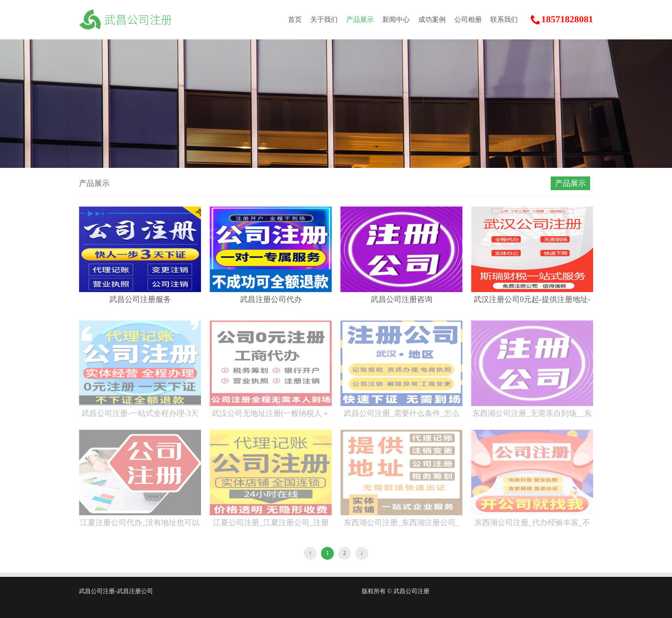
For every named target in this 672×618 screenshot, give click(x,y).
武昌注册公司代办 (271, 299)
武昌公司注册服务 (140, 299)
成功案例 (432, 19)
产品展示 (360, 19)
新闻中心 (396, 19)
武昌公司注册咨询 (402, 299)
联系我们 (504, 19)
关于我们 (324, 19)
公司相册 (468, 19)
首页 (295, 19)
